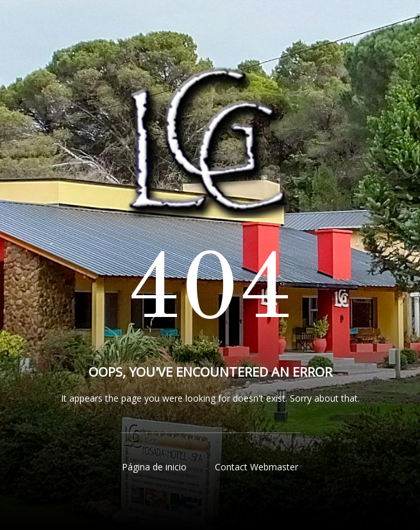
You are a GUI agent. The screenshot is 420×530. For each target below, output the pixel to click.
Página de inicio (154, 467)
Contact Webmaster (256, 467)
